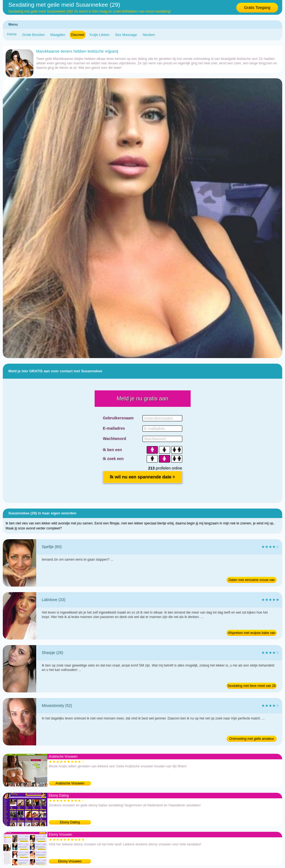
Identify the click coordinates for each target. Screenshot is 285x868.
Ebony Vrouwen (70, 861)
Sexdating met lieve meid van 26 (251, 686)
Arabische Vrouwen (70, 783)
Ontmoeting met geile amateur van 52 (251, 739)
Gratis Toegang (257, 8)
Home (12, 34)
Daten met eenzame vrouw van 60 (252, 580)
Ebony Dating (70, 822)
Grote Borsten (34, 35)
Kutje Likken (100, 35)
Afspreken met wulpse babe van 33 (252, 633)
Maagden (58, 35)
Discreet (78, 35)
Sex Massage (126, 35)
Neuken (149, 35)
